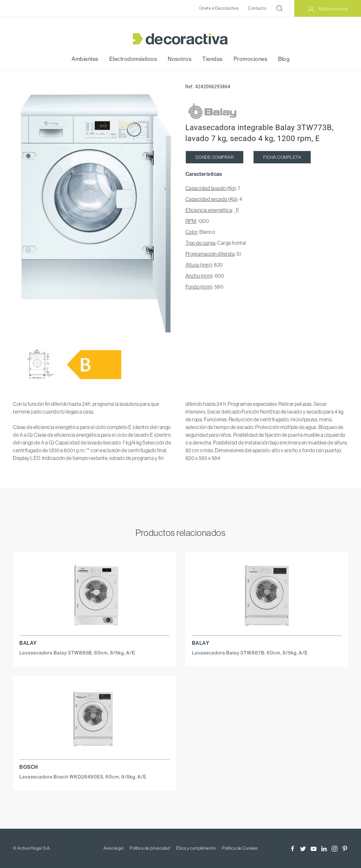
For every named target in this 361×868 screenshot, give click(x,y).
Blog (284, 59)
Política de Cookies (240, 848)
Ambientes (85, 59)
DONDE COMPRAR (215, 157)
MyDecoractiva (328, 9)
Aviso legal (114, 848)
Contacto (257, 8)
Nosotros (180, 59)
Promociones (251, 59)
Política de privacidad (150, 848)
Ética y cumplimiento (196, 848)
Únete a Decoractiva (219, 8)
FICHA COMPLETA (282, 157)
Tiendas (212, 59)
